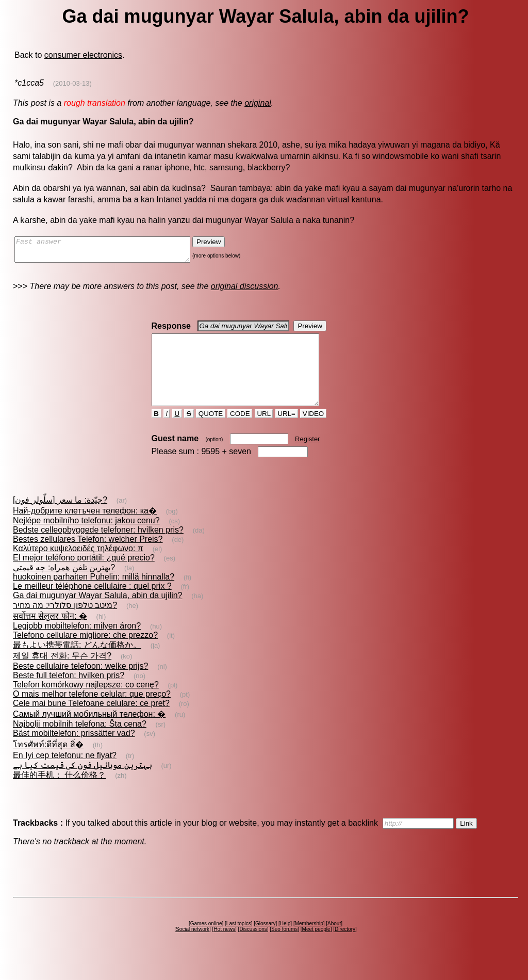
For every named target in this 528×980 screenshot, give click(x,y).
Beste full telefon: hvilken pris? (69, 694)
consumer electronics (83, 55)
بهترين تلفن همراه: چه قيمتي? (64, 586)
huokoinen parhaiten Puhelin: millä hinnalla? (94, 595)
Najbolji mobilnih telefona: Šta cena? (80, 742)
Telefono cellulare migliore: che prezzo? (85, 654)
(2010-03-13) (72, 83)
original (258, 103)
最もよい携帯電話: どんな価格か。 (77, 663)
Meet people (316, 948)
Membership (309, 942)
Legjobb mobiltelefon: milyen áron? (77, 644)
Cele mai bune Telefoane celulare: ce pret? (91, 722)
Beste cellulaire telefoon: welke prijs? (80, 685)
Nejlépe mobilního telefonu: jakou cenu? (86, 539)
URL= (287, 432)
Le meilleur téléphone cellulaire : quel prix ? (92, 605)
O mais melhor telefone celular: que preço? (92, 712)
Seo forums (284, 948)
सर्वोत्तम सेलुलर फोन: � (50, 634)
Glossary (265, 942)
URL (264, 432)
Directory (345, 948)
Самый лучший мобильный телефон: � (89, 733)
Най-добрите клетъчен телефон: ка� (85, 529)
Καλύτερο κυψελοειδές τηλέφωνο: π (78, 567)
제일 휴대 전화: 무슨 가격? (62, 674)
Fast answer (113, 252)
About (334, 942)
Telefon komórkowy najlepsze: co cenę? (86, 703)
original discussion (245, 291)
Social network (193, 948)
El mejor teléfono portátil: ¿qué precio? (84, 576)
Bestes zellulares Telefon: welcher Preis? (88, 558)
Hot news (224, 948)
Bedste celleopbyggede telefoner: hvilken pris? (98, 548)
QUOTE (211, 432)
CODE (240, 432)
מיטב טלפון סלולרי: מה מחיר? (65, 624)
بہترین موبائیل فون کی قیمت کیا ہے (82, 784)
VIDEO (313, 432)
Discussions (253, 948)
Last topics (239, 942)
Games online (206, 942)
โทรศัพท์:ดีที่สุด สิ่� (48, 763)
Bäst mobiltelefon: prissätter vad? (74, 752)
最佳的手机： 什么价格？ (59, 793)
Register (307, 457)
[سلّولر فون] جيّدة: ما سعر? (60, 518)
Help (285, 942)
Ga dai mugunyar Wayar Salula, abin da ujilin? (97, 614)
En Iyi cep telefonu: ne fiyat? (65, 774)
